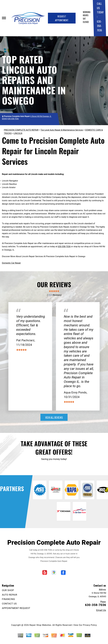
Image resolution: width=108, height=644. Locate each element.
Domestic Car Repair (11, 263)
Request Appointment (62, 18)
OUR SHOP (8, 590)
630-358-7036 (99, 26)
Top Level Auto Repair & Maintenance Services (62, 130)
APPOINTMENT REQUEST (16, 608)
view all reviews (54, 417)
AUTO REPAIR (10, 595)
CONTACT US (9, 604)
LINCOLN (18, 133)
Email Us (101, 610)
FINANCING (8, 599)
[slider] (54, 291)
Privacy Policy (90, 625)
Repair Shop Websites (40, 625)
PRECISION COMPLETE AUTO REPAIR (21, 130)
